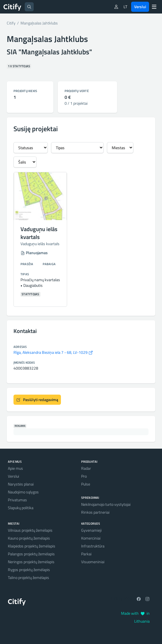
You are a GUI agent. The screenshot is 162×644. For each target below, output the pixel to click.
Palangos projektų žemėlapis (31, 554)
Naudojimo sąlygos (23, 492)
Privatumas (17, 500)
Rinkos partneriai (95, 512)
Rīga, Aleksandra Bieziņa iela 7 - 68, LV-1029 (53, 352)
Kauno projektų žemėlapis (29, 538)
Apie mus (15, 468)
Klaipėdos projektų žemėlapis (32, 546)
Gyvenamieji (91, 530)
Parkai (86, 554)
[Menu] (154, 7)
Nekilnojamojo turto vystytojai (106, 504)
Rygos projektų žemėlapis (29, 570)
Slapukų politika (21, 508)
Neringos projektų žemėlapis (31, 562)
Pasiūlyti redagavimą (37, 400)
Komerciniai (91, 538)
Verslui (140, 7)
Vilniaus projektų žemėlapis (30, 530)
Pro (84, 476)
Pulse (86, 484)
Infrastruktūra (93, 546)
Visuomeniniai (93, 562)
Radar (86, 468)
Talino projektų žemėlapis (28, 577)
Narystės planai (21, 484)
